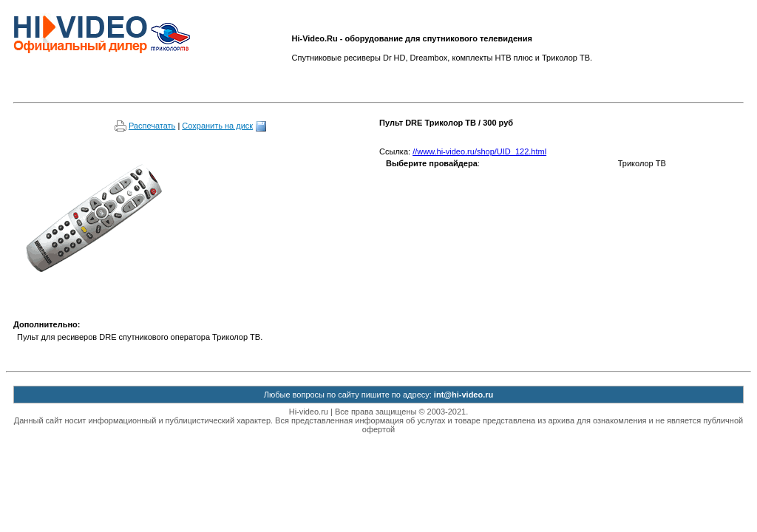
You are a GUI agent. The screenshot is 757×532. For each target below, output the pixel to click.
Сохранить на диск (224, 126)
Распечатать (145, 126)
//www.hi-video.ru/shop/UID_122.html (479, 151)
